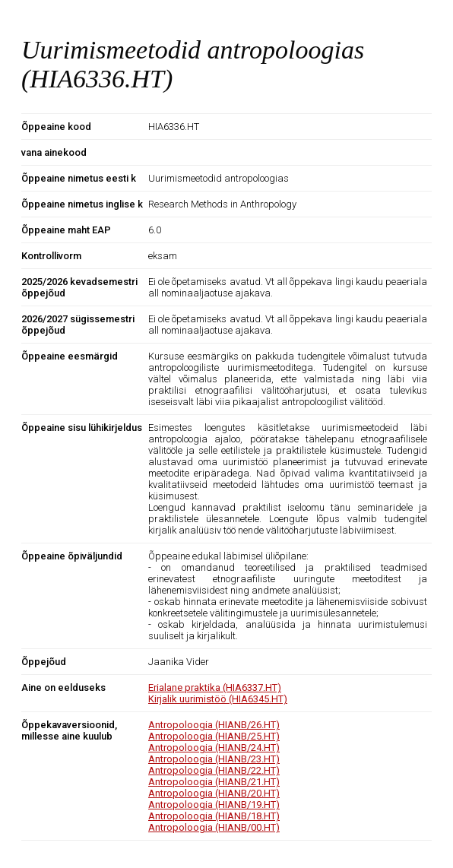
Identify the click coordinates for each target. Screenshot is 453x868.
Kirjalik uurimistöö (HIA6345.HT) (218, 699)
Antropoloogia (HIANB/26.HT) (214, 725)
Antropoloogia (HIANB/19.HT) (214, 805)
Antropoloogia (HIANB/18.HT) (214, 816)
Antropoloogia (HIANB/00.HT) (214, 827)
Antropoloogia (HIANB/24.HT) (214, 748)
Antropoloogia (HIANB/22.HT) (214, 770)
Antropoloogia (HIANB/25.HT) (214, 736)
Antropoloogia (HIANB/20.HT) (214, 793)
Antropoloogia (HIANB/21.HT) (214, 782)
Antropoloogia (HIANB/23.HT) (214, 759)
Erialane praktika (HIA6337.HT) (215, 687)
